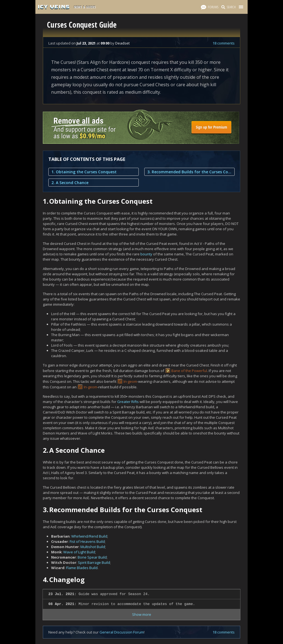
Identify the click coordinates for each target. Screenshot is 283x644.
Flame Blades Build (82, 568)
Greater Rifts (128, 402)
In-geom (130, 381)
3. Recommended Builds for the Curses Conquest (189, 172)
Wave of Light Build (79, 552)
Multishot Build (93, 547)
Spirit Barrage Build (94, 562)
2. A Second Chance (70, 183)
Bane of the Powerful (189, 371)
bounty (146, 254)
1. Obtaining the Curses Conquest (84, 172)
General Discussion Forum (122, 632)
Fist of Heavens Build (87, 541)
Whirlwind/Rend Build (89, 536)
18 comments (224, 43)
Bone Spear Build (92, 557)
